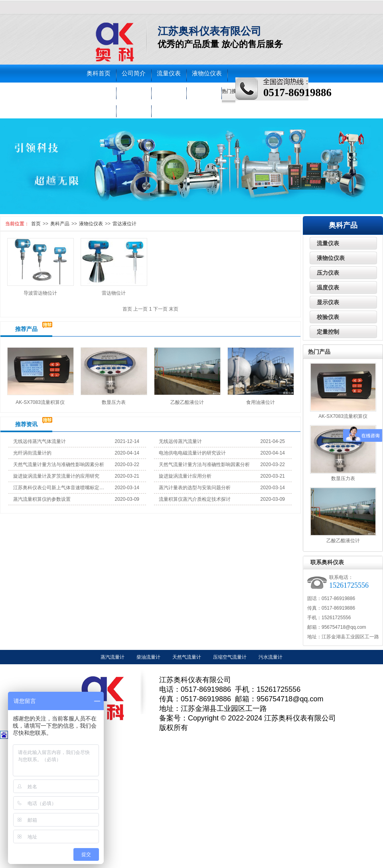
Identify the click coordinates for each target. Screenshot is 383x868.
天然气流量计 (187, 657)
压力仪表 (99, 91)
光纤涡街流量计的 (32, 453)
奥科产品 (60, 224)
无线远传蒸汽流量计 (180, 441)
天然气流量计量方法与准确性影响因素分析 (59, 465)
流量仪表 (169, 73)
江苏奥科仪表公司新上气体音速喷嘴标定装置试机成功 (59, 488)
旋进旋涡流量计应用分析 (185, 476)
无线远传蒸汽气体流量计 (39, 441)
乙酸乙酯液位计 (187, 402)
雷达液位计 (124, 224)
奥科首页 (99, 73)
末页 (174, 309)
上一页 (140, 309)
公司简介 (134, 73)
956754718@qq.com (344, 627)
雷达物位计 (114, 293)
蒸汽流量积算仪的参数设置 (42, 499)
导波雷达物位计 (40, 293)
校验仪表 (169, 91)
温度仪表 (134, 91)
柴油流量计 (148, 657)
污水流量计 (270, 657)
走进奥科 (204, 91)
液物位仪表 (207, 73)
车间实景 (99, 109)
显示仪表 (328, 302)
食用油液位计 (261, 402)
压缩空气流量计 (230, 657)
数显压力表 (114, 402)
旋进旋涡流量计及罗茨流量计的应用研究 (56, 476)
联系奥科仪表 (327, 562)
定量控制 (328, 332)
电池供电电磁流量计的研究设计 (192, 453)
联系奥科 (134, 109)
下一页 (160, 309)
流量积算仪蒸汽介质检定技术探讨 (195, 499)
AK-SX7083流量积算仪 (40, 402)
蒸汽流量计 (113, 657)
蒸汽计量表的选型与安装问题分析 (195, 488)
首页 (36, 224)
